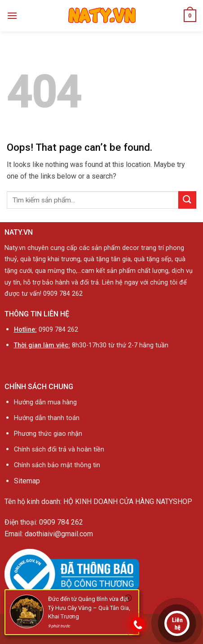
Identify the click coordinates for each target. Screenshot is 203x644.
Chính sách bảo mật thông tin (57, 465)
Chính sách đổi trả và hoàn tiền (60, 449)
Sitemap (27, 481)
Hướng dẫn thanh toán (47, 418)
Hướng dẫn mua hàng (45, 402)
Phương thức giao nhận (48, 434)
